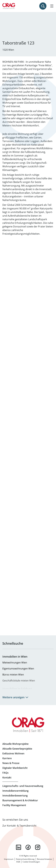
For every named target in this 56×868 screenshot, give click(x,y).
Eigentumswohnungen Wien (18, 669)
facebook (28, 847)
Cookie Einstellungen (31, 862)
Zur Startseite (9, 6)
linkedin (19, 847)
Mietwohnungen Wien (15, 663)
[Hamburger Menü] (52, 6)
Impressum (9, 859)
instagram (38, 847)
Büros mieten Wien (13, 675)
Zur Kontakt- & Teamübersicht (19, 826)
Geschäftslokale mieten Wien (19, 681)
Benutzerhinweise (45, 859)
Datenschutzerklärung (25, 859)
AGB (18, 862)
